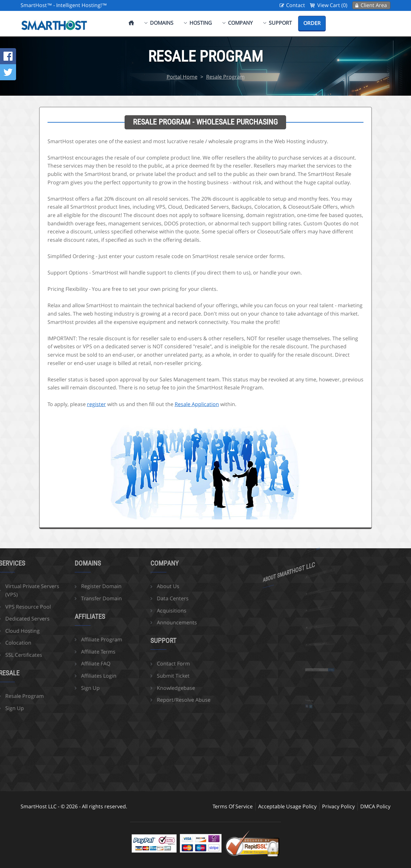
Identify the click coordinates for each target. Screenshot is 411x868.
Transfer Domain (78, 598)
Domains (162, 23)
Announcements (153, 622)
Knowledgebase (152, 688)
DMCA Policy (375, 806)
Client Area (374, 5)
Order (312, 23)
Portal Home (182, 77)
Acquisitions (148, 611)
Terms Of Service (233, 806)
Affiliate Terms (74, 652)
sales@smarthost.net (317, 598)
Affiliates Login (75, 676)
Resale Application (197, 404)
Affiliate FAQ (72, 664)
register (96, 404)
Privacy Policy (338, 806)
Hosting (201, 23)
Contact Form (149, 664)
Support (280, 23)
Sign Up (66, 688)
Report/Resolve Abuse (160, 700)
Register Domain (77, 586)
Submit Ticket (149, 676)
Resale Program (225, 77)
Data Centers (149, 598)
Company (240, 23)
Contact (296, 5)
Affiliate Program (78, 639)
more (319, 556)
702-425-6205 (316, 616)
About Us (144, 586)
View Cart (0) (332, 5)
